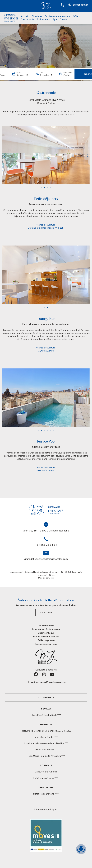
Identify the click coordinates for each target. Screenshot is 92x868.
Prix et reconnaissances (46, 637)
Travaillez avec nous (46, 644)
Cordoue (46, 765)
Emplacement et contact (57, 16)
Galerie (64, 19)
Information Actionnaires (46, 629)
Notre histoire (46, 625)
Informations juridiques (46, 810)
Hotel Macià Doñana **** (46, 794)
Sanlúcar (46, 788)
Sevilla (46, 709)
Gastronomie (27, 19)
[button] (5, 155)
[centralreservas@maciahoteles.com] (28, 682)
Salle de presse (46, 640)
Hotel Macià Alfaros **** (46, 778)
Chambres (37, 16)
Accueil (25, 16)
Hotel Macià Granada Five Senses (46, 731)
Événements (43, 19)
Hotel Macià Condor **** (46, 737)
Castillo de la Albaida (46, 772)
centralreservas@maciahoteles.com (48, 682)
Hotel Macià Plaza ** (46, 750)
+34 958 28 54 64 (46, 545)
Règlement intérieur (46, 575)
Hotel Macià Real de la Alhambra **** (46, 756)
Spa (55, 19)
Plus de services (46, 578)
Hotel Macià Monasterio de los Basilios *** (46, 743)
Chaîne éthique (46, 633)
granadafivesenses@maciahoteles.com (46, 559)
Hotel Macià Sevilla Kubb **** (46, 715)
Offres (76, 16)
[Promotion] (68, 75)
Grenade (46, 725)
